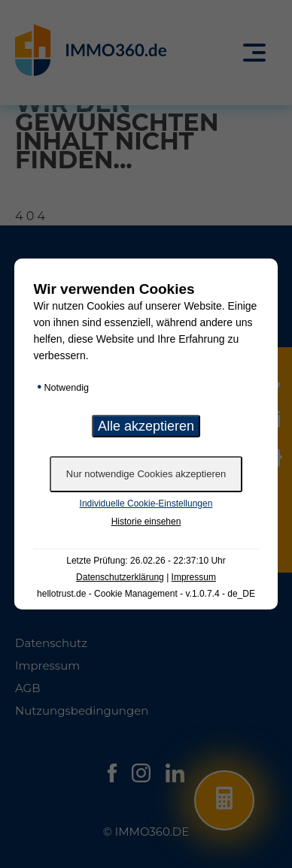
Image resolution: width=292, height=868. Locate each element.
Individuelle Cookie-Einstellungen (146, 504)
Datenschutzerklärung (120, 577)
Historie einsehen (146, 522)
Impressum (194, 577)
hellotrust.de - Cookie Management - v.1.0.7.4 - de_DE (146, 594)
